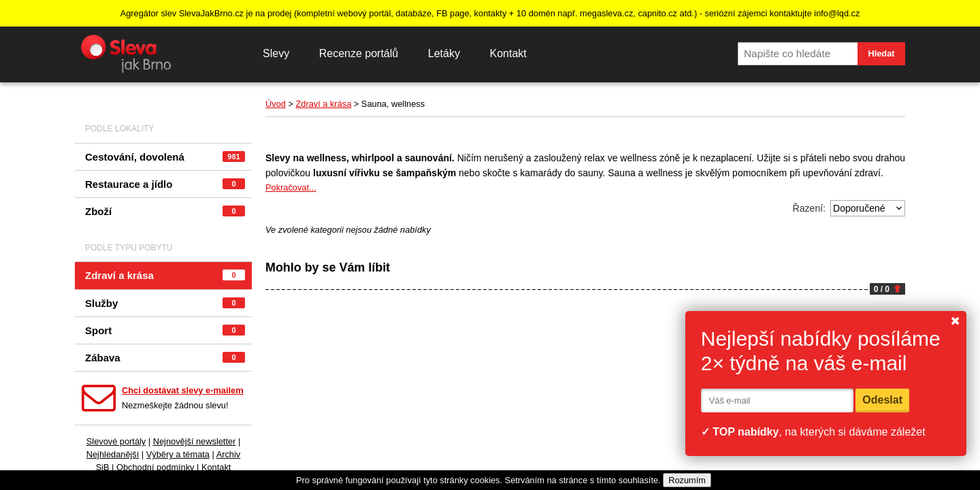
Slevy (276, 53)
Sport (165, 330)
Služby (165, 303)
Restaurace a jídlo (165, 184)
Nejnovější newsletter (195, 441)
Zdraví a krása (165, 275)
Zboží (165, 211)
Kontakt (508, 53)
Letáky (444, 53)
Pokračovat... (291, 187)
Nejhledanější (113, 454)
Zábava (165, 358)
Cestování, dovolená (165, 157)
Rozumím (687, 480)
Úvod (276, 104)
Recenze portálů (359, 53)
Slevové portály (116, 441)
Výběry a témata (178, 454)
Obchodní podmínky (156, 467)
